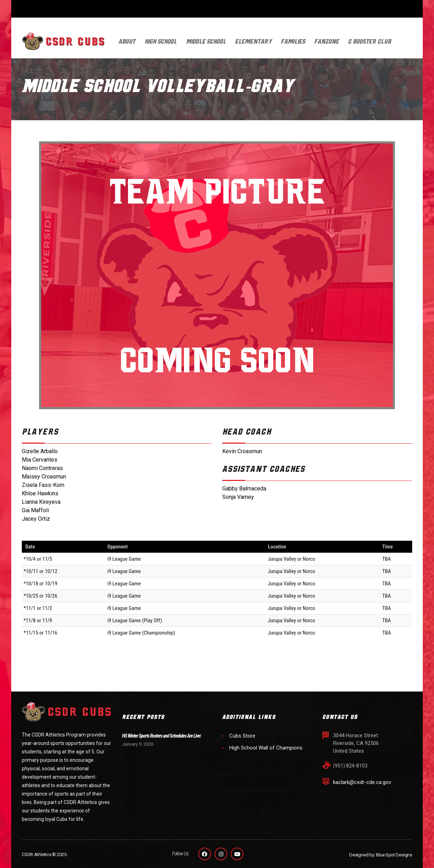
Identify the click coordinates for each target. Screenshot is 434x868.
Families (293, 42)
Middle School (206, 42)
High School (161, 42)
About (127, 42)
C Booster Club (370, 42)
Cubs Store (242, 736)
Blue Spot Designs (394, 855)
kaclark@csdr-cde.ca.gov (362, 782)
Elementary (254, 42)
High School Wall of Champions (266, 748)
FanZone (327, 42)
